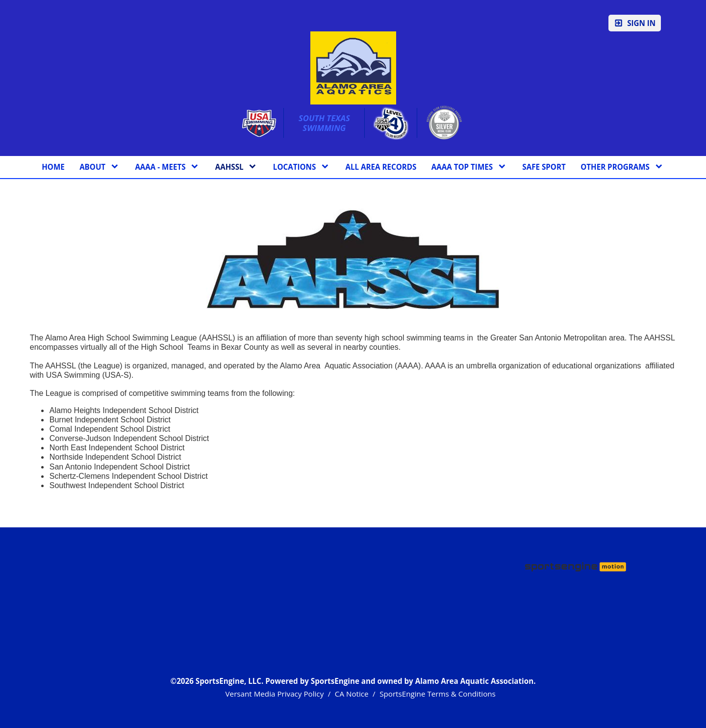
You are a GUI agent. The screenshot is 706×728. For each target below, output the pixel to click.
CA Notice (352, 694)
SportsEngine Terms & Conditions (438, 694)
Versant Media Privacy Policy (275, 694)
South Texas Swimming (325, 123)
